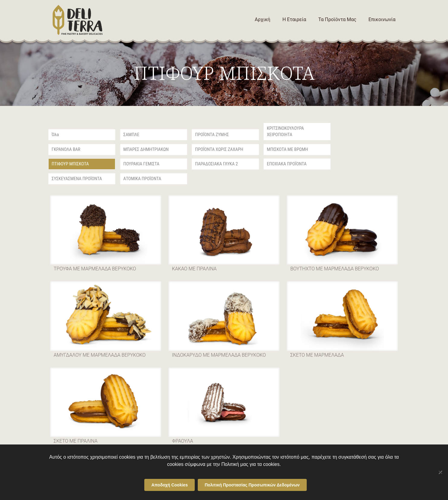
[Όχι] (440, 472)
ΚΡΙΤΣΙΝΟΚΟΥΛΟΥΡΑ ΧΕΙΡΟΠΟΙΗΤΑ (285, 131)
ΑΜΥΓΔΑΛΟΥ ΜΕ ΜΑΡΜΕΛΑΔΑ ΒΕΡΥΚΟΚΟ (100, 355)
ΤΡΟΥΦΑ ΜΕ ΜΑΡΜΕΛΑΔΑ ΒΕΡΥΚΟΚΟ (95, 269)
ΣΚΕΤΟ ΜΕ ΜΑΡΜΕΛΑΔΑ (317, 355)
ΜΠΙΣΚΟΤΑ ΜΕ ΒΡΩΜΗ (287, 149)
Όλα (55, 135)
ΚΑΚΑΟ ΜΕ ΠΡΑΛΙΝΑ (194, 269)
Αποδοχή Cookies (170, 485)
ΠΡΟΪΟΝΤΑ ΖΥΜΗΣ (212, 135)
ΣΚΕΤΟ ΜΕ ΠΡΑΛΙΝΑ (76, 441)
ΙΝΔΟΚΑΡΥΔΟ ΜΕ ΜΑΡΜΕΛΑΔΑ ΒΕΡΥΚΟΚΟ (219, 355)
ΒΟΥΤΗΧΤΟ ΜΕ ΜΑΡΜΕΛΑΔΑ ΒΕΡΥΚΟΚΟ (335, 269)
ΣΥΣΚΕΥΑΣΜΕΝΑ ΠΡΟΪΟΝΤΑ (77, 179)
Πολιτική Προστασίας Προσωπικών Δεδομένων (252, 485)
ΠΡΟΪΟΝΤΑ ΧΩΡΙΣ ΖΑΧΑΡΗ (219, 149)
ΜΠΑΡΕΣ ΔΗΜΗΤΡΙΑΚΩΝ (146, 149)
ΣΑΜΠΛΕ (131, 135)
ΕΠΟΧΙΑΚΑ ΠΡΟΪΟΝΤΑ (287, 164)
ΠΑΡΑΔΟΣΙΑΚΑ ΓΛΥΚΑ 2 (216, 164)
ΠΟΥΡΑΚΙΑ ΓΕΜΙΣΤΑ (141, 164)
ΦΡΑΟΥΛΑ (183, 441)
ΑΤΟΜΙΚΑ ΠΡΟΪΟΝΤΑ (142, 179)
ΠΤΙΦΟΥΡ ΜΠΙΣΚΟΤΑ (70, 164)
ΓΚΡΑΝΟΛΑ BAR (66, 149)
